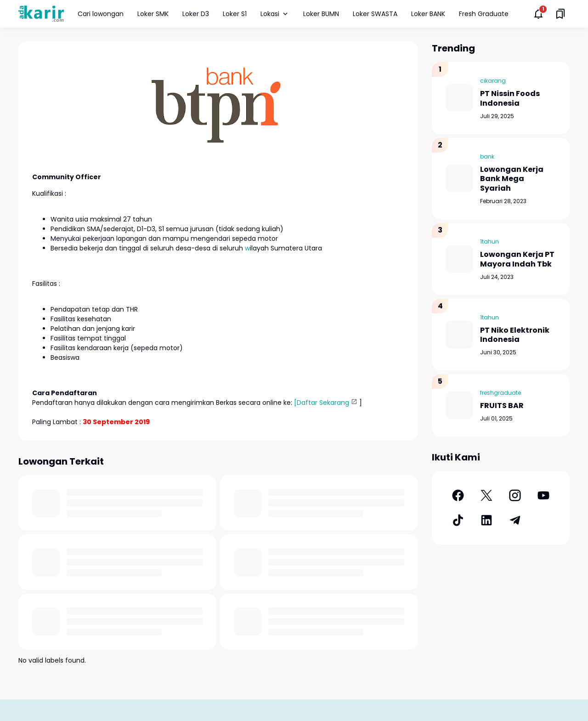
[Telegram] (515, 520)
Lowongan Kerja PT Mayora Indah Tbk (517, 260)
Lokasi (275, 14)
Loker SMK (153, 14)
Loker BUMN (321, 14)
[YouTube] (543, 495)
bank (487, 156)
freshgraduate (500, 393)
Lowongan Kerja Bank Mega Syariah (512, 179)
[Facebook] (458, 495)
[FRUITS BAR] (459, 405)
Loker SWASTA (375, 14)
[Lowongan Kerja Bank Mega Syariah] (459, 178)
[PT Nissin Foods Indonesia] (459, 98)
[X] (486, 495)
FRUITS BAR (502, 406)
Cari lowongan (101, 14)
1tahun (489, 241)
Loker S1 (235, 14)
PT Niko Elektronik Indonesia (515, 335)
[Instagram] (515, 495)
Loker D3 (196, 14)
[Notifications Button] (538, 14)
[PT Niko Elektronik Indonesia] (459, 335)
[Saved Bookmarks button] (560, 14)
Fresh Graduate (484, 14)
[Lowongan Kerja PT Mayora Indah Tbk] (459, 259)
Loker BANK (428, 14)
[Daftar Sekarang (322, 403)
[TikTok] (458, 520)
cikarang (493, 81)
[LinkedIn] (486, 520)
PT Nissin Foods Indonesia (510, 99)
